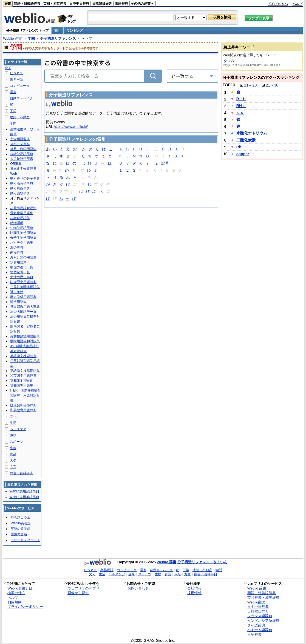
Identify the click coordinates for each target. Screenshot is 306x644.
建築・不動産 (20, 117)
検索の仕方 (16, 593)
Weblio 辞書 (12, 38)
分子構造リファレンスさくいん (202, 562)
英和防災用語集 (22, 386)
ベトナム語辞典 (260, 630)
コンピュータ (20, 86)
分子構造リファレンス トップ (27, 31)
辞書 (8, 4)
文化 (13, 416)
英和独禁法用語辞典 (25, 336)
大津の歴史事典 (22, 277)
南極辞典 (17, 252)
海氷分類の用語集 (23, 257)
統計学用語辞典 (22, 154)
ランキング (74, 31)
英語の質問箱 (21, 529)
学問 (31, 38)
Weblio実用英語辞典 (24, 497)
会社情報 (194, 588)
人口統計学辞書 (22, 159)
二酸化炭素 (246, 140)
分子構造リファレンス (58, 38)
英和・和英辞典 (55, 4)
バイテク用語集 (22, 243)
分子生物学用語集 (23, 238)
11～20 (250, 85)
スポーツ (16, 442)
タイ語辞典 (256, 625)
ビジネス (16, 73)
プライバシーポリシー (25, 607)
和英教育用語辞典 (23, 410)
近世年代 (17, 292)
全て (8, 68)
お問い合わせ (138, 588)
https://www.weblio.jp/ (71, 127)
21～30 (272, 85)
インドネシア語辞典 (263, 621)
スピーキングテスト (25, 540)
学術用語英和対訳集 (25, 341)
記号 (165, 164)
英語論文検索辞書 (23, 356)
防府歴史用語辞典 (23, 282)
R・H (241, 99)
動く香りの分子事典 (25, 179)
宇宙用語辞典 (20, 139)
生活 (13, 423)
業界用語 (16, 79)
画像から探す (78, 593)
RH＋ (241, 106)
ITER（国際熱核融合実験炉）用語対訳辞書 (25, 395)
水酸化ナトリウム (252, 133)
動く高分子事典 (22, 183)
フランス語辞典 (260, 616)
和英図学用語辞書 (23, 376)
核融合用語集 (20, 218)
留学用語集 (18, 302)
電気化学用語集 (22, 213)
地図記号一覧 (20, 272)
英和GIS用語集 (21, 381)
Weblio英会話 (21, 523)
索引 (57, 31)
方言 (13, 467)
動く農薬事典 (20, 188)
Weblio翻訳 (256, 602)
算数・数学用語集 (23, 149)
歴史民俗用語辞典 (23, 297)
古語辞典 (121, 4)
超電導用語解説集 (23, 208)
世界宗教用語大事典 (25, 307)
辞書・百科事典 (21, 473)
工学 (13, 111)
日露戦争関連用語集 (25, 287)
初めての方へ (278, 4)
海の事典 (17, 248)
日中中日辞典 (79, 4)
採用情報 (194, 593)
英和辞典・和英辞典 (263, 598)
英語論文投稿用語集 (25, 371)
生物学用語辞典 (22, 228)
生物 (13, 448)
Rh (239, 147)
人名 (13, 461)
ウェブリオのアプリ (83, 588)
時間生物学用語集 (23, 233)
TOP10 (229, 85)
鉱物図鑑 (17, 223)
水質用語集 (18, 262)
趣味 (13, 435)
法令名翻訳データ (23, 312)
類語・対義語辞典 (27, 4)
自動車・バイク (21, 98)
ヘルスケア (18, 429)
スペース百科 (20, 144)
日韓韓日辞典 (102, 4)
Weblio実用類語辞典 (24, 491)
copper (243, 154)
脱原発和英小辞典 (23, 405)
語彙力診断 (19, 534)
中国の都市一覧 (22, 267)
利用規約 (15, 602)
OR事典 (16, 164)
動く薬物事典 (20, 193)
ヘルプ (297, 4)
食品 (13, 454)
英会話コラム (21, 517)
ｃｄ (240, 113)
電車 (13, 92)
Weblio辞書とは (20, 588)
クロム (229, 61)
